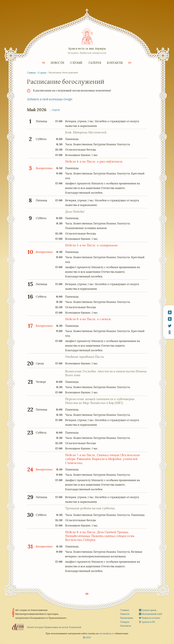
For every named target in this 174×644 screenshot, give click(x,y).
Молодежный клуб (152, 614)
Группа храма (149, 610)
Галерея (95, 63)
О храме (76, 63)
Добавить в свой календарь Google (50, 99)
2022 (88, 637)
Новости (57, 63)
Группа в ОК (148, 622)
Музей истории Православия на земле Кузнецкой (54, 627)
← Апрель (55, 110)
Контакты (115, 63)
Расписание (127, 618)
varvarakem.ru (107, 633)
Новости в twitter (151, 618)
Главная (31, 73)
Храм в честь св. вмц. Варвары (87, 48)
